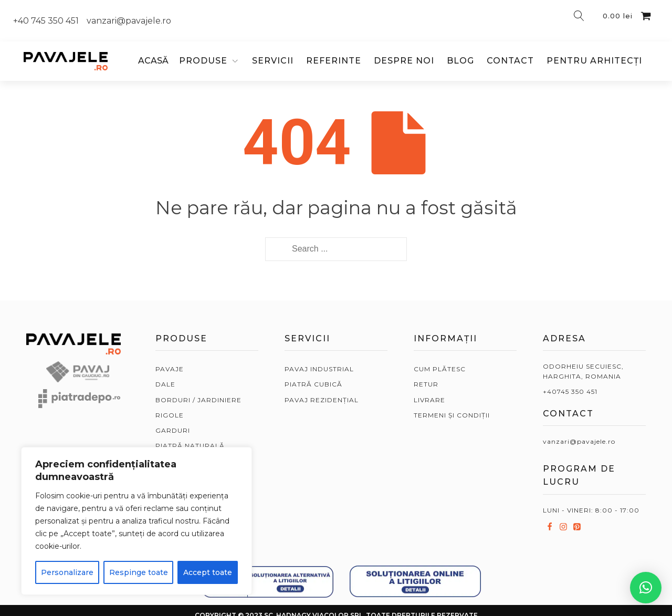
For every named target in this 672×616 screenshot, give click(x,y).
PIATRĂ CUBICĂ (313, 384)
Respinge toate (139, 572)
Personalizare (67, 572)
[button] (646, 588)
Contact (510, 61)
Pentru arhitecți (594, 61)
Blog (460, 61)
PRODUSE (203, 61)
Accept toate (208, 572)
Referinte (334, 61)
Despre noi (404, 61)
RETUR (426, 384)
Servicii (273, 61)
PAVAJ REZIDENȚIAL (322, 400)
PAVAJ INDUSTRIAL (319, 369)
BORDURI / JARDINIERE (198, 400)
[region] (136, 521)
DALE (165, 384)
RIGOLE (170, 415)
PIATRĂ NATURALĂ (190, 446)
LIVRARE (429, 400)
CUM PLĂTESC (440, 369)
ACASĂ (153, 61)
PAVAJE (170, 369)
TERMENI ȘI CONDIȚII (452, 415)
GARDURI (173, 430)
